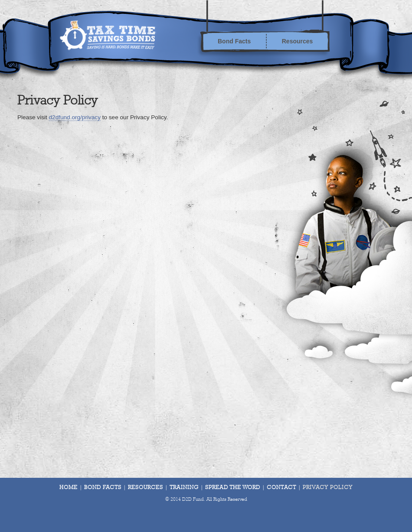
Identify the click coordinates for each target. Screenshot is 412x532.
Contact (281, 488)
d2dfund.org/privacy (75, 117)
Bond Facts (234, 41)
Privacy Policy (328, 488)
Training (184, 488)
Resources (298, 41)
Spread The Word (233, 488)
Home (69, 488)
